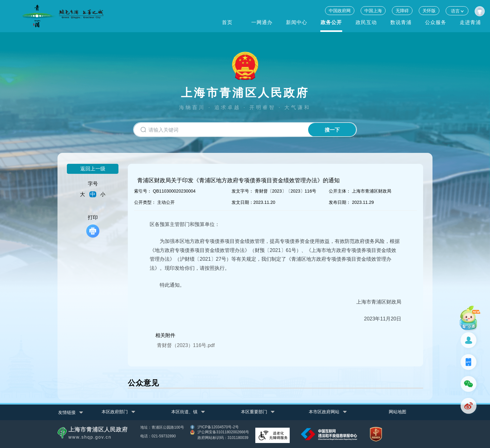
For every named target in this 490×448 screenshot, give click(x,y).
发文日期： (242, 202)
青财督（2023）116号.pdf (186, 345)
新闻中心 (297, 22)
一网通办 (262, 22)
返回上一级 (93, 169)
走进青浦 (470, 22)
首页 (227, 22)
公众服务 (436, 22)
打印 (93, 226)
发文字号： (242, 191)
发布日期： (340, 202)
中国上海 (373, 11)
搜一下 (332, 130)
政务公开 (331, 22)
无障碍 (402, 11)
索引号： (143, 191)
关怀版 (429, 11)
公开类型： (145, 202)
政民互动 (366, 22)
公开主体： (340, 191)
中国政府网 (340, 11)
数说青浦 (401, 22)
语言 (457, 11)
